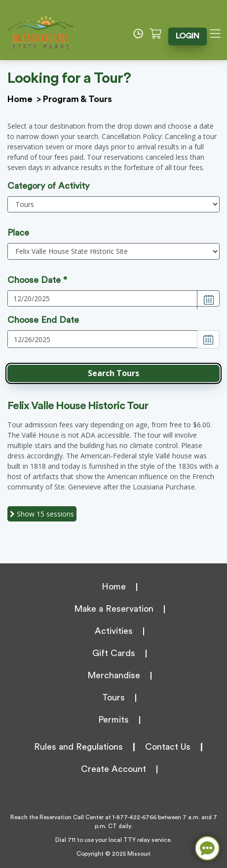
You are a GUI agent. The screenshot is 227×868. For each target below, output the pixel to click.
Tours (113, 697)
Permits (113, 720)
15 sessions (42, 514)
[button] (113, 373)
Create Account (113, 769)
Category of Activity (48, 186)
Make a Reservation (114, 609)
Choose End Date (43, 320)
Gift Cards (114, 653)
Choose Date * (37, 280)
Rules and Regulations (78, 747)
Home (20, 99)
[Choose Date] (208, 300)
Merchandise (114, 675)
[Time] (142, 34)
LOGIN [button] (189, 36)
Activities (114, 631)
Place (18, 233)
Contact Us (168, 747)
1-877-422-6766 (134, 817)
